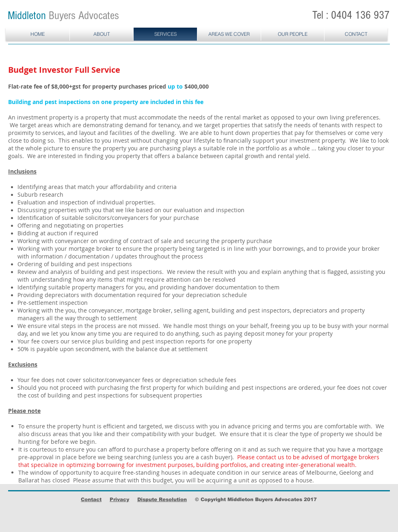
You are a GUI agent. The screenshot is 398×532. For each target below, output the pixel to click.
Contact (91, 499)
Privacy (119, 499)
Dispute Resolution (162, 499)
